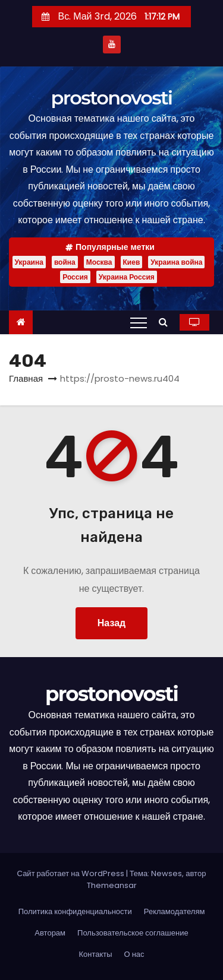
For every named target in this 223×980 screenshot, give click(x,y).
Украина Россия (127, 277)
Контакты (95, 954)
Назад (111, 623)
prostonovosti (112, 98)
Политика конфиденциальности (75, 911)
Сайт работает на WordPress (72, 873)
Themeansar (112, 885)
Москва (99, 262)
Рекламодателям (175, 911)
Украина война (176, 262)
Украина (29, 262)
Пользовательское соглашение (133, 933)
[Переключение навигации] (139, 322)
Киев (132, 262)
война (65, 262)
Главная (26, 378)
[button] (166, 322)
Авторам (50, 933)
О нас (134, 954)
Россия (75, 277)
